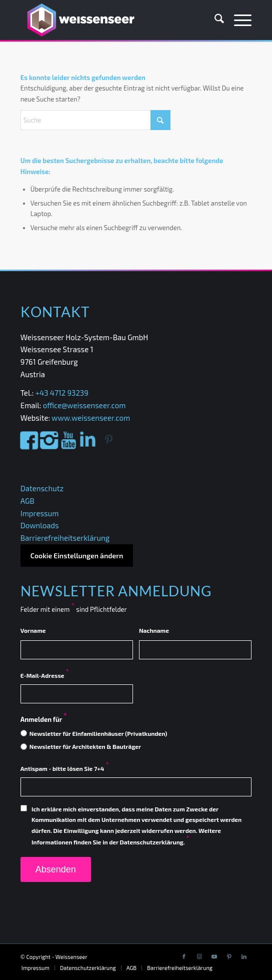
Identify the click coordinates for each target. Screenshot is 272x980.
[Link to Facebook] (184, 956)
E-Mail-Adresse (45, 675)
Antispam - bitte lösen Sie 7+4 (65, 768)
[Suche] (214, 20)
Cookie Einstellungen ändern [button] (77, 556)
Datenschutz (42, 488)
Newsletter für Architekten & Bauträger (85, 746)
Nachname (154, 630)
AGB (27, 501)
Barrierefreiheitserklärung (65, 538)
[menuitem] (214, 20)
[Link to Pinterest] (229, 956)
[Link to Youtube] (214, 956)
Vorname (33, 630)
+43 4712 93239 (63, 393)
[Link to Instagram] (199, 956)
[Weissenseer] (113, 20)
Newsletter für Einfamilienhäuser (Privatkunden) (98, 733)
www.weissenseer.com (91, 418)
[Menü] (238, 20)
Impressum (40, 513)
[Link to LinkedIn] (244, 956)
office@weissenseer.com (84, 405)
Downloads (40, 525)
